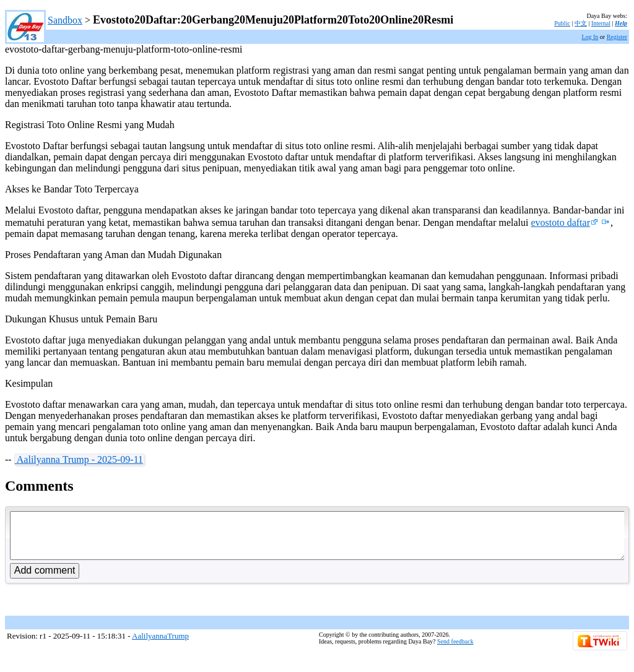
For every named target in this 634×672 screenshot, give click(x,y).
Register (617, 37)
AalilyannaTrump (160, 645)
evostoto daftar (564, 222)
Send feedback (455, 651)
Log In (590, 37)
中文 (581, 23)
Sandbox (65, 20)
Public (562, 23)
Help (621, 23)
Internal (601, 23)
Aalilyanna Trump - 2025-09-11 (79, 459)
